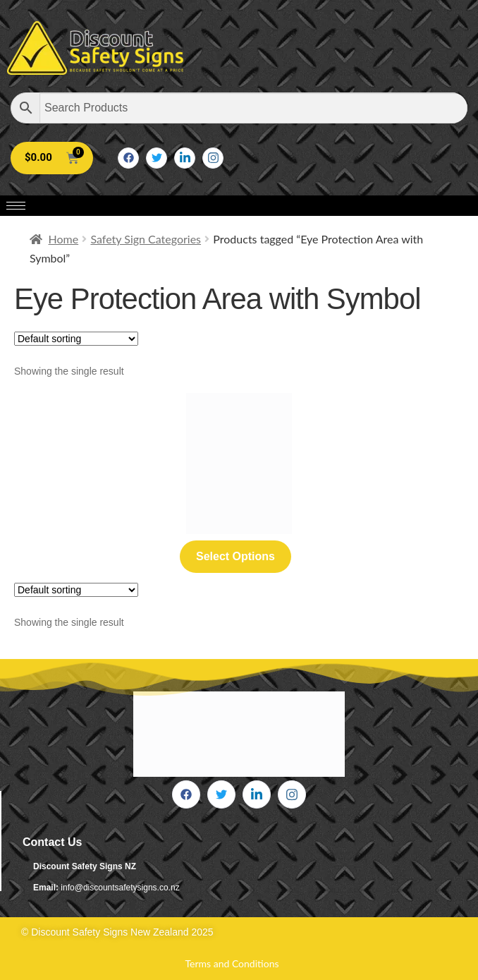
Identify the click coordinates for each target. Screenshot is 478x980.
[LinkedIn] (185, 158)
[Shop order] (76, 339)
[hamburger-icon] (16, 206)
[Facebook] (128, 158)
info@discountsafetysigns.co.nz (120, 888)
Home (64, 239)
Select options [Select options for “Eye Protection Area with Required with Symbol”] (235, 556)
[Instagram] (213, 158)
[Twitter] (157, 158)
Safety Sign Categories (146, 239)
